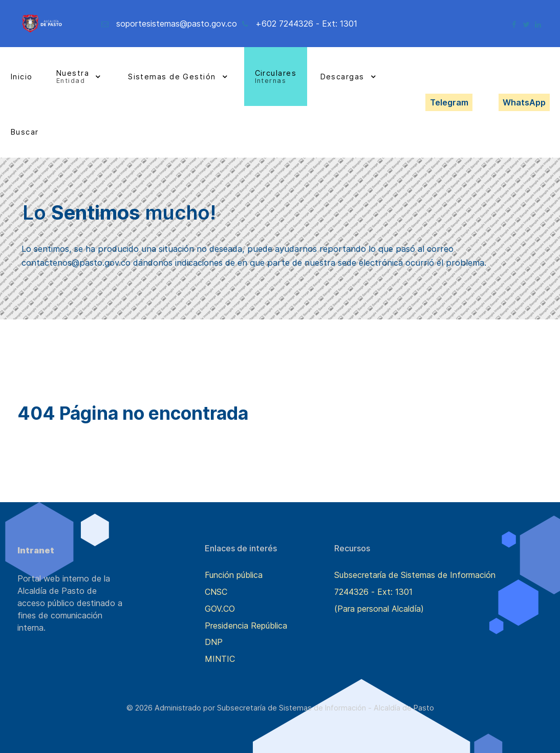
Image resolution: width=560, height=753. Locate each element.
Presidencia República (246, 626)
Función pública (234, 575)
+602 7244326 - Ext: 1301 (306, 24)
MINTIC (220, 659)
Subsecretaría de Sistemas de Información (415, 575)
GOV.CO (220, 609)
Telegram (449, 102)
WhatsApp (524, 102)
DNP (214, 642)
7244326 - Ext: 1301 (373, 592)
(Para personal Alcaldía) (379, 609)
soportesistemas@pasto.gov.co (177, 24)
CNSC (216, 592)
